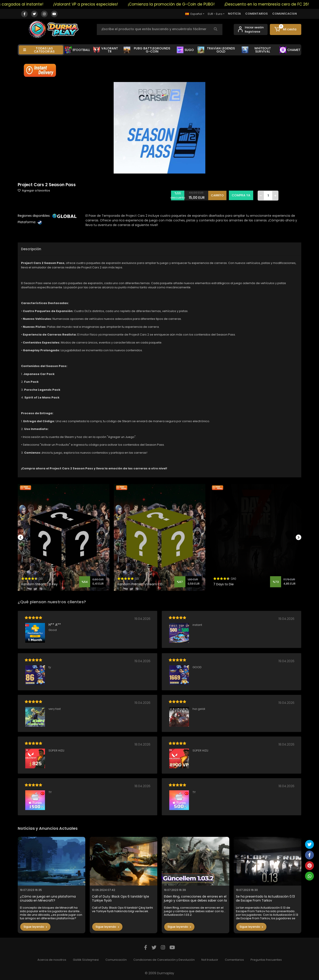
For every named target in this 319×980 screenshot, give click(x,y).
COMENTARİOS (257, 14)
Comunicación (116, 960)
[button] (286, 29)
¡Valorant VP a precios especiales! (128, 4)
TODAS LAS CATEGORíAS (39, 50)
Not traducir (210, 960)
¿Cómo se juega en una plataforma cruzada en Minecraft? (48, 899)
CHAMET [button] (290, 50)
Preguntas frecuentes (266, 960)
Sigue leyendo (35, 927)
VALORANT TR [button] (106, 50)
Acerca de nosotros (52, 960)
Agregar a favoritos (34, 190)
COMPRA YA (241, 195)
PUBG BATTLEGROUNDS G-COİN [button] (147, 50)
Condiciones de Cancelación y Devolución (164, 960)
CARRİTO (217, 195)
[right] (301, 537)
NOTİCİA (234, 14)
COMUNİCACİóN (285, 14)
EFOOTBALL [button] (77, 50)
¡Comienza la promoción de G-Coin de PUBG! (214, 4)
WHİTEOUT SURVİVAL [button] (256, 50)
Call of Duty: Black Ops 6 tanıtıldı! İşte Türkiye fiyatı (121, 899)
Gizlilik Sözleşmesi (86, 960)
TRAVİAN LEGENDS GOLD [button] (216, 50)
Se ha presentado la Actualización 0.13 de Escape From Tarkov (265, 899)
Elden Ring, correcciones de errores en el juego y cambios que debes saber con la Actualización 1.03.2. (195, 899)
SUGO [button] (185, 50)
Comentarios (234, 960)
